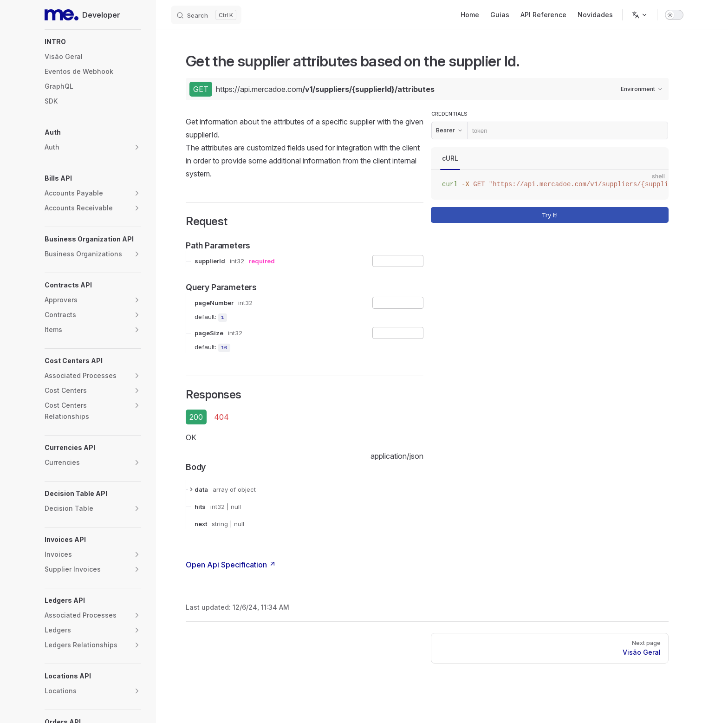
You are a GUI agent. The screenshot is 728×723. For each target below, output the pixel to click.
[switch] (674, 15)
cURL (450, 158)
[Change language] (640, 15)
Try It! (603, 215)
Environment (642, 89)
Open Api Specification (231, 565)
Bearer (449, 130)
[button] (93, 42)
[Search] (206, 15)
